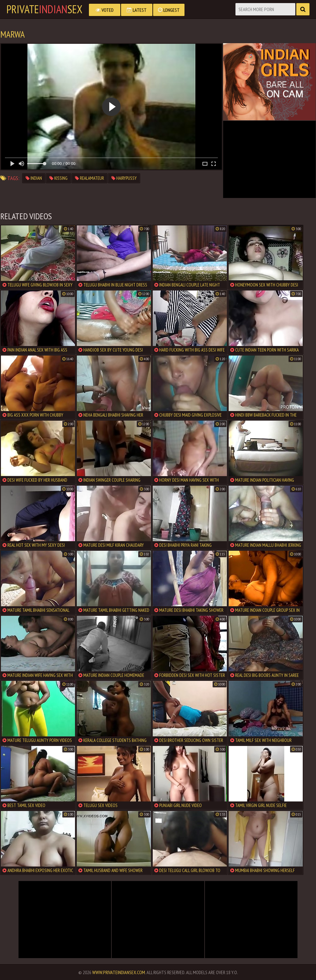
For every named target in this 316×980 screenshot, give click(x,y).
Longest (169, 10)
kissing (58, 178)
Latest (137, 10)
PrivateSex (44, 9)
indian (34, 178)
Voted (105, 10)
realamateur (89, 178)
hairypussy (124, 178)
